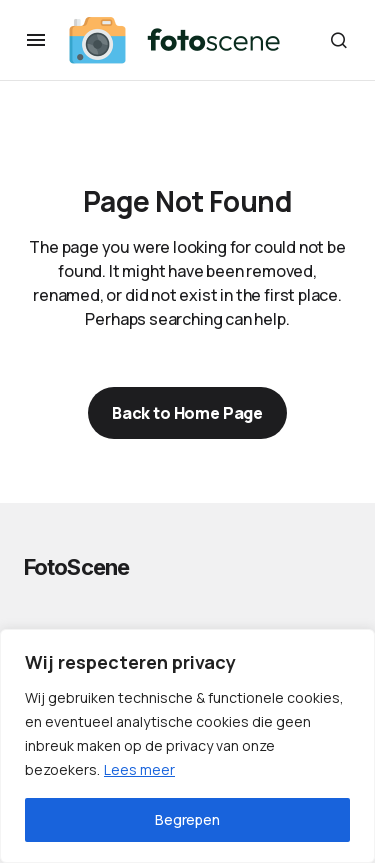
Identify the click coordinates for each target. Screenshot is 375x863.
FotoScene (76, 567)
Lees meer (139, 769)
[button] (36, 40)
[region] (187, 746)
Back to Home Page (187, 413)
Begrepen (187, 819)
